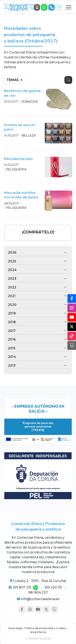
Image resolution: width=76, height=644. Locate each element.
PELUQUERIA (16, 169)
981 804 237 (38, 592)
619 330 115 (53, 587)
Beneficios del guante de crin (22, 93)
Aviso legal (15, 628)
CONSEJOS (30, 102)
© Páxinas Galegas (38, 639)
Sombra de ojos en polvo (20, 127)
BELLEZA (29, 135)
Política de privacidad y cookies (45, 628)
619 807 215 (22, 587)
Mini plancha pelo (18, 159)
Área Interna (38, 632)
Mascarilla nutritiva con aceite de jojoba (21, 195)
